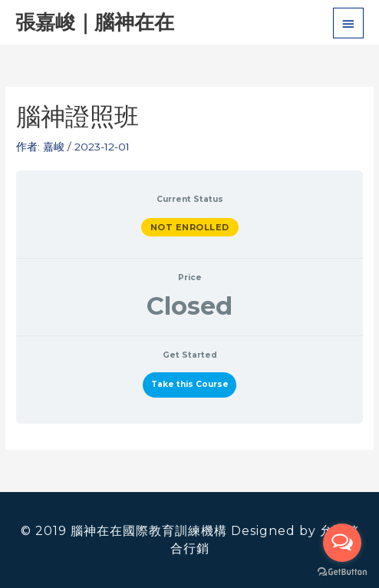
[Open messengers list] (342, 543)
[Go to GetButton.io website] (342, 572)
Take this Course (190, 384)
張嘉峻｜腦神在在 (95, 22)
